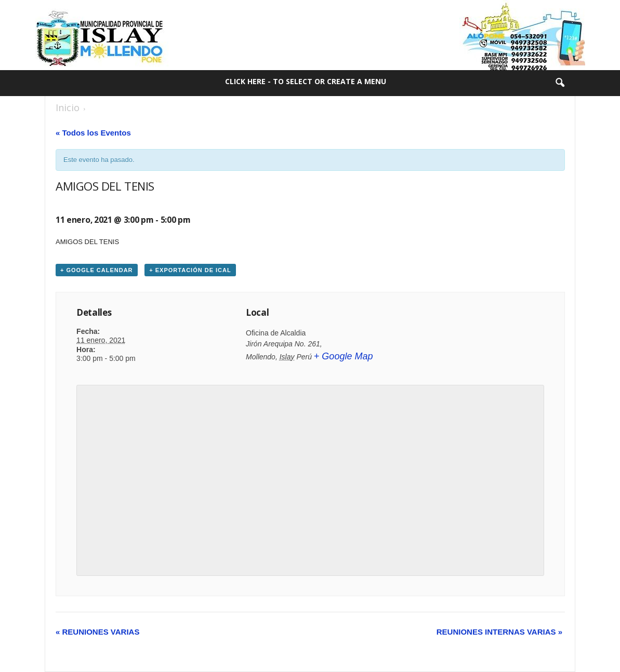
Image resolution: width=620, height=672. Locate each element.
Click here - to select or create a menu (306, 81)
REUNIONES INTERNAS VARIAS (499, 632)
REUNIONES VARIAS (97, 632)
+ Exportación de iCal (190, 270)
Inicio (68, 107)
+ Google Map (344, 356)
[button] (560, 83)
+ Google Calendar (97, 270)
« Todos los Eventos (93, 133)
